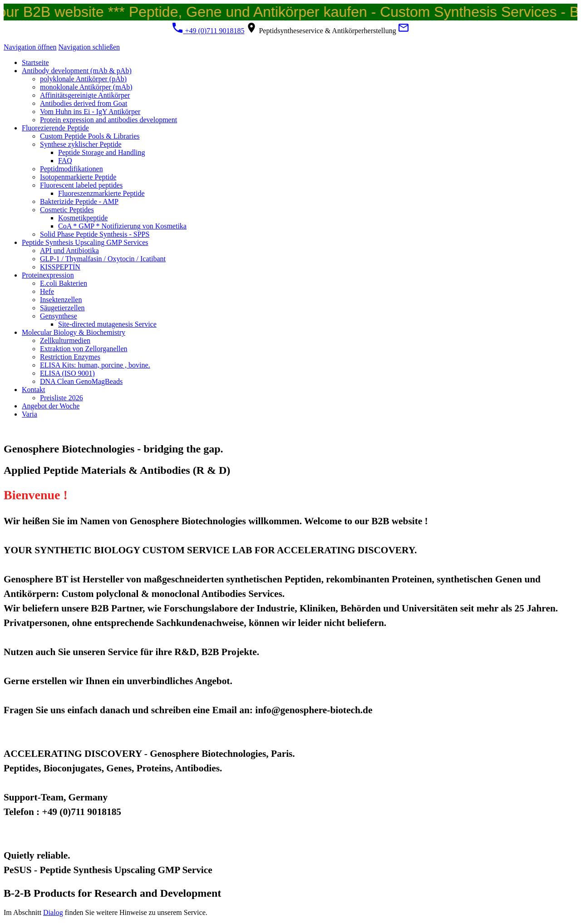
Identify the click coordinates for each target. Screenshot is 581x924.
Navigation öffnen (30, 47)
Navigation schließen (89, 47)
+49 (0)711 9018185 (208, 31)
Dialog (53, 912)
